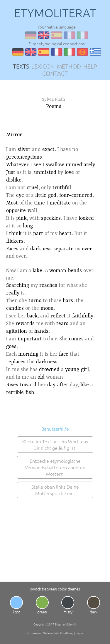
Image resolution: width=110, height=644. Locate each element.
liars (68, 301)
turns (35, 301)
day (51, 385)
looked (86, 218)
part (38, 234)
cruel (33, 188)
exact (48, 149)
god (52, 195)
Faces (12, 249)
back (32, 316)
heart (65, 234)
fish (30, 392)
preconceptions (24, 157)
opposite (16, 211)
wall (32, 211)
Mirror (14, 135)
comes (76, 339)
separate (64, 249)
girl (85, 370)
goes (11, 347)
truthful (62, 188)
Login (79, 633)
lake (37, 271)
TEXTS (21, 66)
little (41, 195)
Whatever (17, 165)
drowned (49, 370)
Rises (12, 385)
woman (58, 271)
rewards (25, 324)
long (28, 226)
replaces (16, 362)
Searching (18, 285)
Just (11, 172)
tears (62, 324)
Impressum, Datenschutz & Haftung (50, 633)
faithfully (83, 316)
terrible (15, 392)
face (64, 354)
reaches (48, 285)
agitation (17, 331)
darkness (41, 249)
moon (47, 308)
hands (41, 331)
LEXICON (43, 66)
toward (28, 385)
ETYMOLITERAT (55, 13)
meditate (60, 203)
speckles (51, 218)
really (13, 293)
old (41, 377)
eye (20, 195)
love (69, 172)
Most (12, 203)
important (30, 339)
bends (75, 271)
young (72, 370)
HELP (90, 66)
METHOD (69, 66)
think (15, 234)
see (37, 165)
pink (21, 218)
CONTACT (55, 73)
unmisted (45, 172)
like (85, 385)
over (87, 249)
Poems (54, 106)
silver (24, 149)
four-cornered (76, 195)
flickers (15, 241)
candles (15, 308)
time (39, 203)
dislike (14, 180)
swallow (55, 165)
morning (28, 354)
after (63, 385)
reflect (58, 316)
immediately (80, 165)
